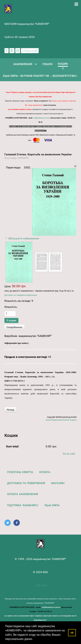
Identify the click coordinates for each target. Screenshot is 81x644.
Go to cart (69, 454)
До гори (41, 585)
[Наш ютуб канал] (30, 51)
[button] (34, 639)
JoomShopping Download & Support (61, 420)
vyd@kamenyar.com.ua (42, 118)
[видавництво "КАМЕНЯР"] (8, 8)
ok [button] (72, 633)
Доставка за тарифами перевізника (21, 295)
